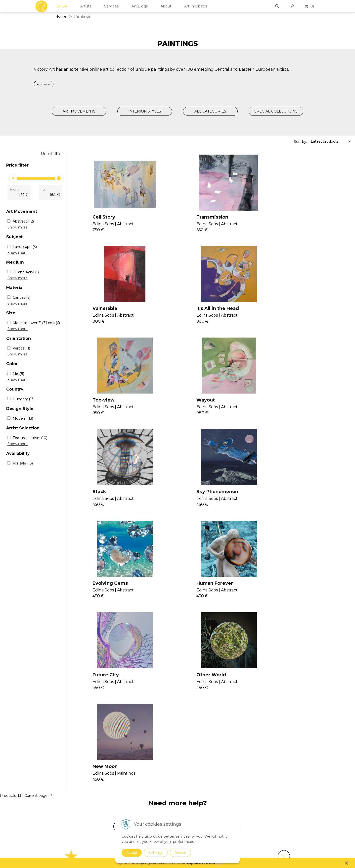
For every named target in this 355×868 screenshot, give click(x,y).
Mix (18, 374)
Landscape (25, 247)
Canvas (22, 297)
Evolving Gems (293, 401)
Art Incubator (196, 6)
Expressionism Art (249, 731)
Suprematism (245, 790)
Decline (180, 853)
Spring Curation (247, 840)
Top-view (193, 309)
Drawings (242, 796)
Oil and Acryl (26, 272)
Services (111, 6)
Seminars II (186, 751)
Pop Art (240, 764)
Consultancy (187, 739)
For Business (302, 770)
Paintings (242, 726)
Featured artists (30, 438)
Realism (240, 770)
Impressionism (246, 751)
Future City (195, 493)
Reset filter (52, 154)
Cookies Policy (303, 752)
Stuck (94, 401)
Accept (132, 853)
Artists (86, 6)
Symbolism (243, 783)
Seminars (185, 733)
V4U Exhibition (189, 762)
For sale (23, 463)
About (166, 6)
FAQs (295, 764)
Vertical (21, 348)
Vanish (182, 745)
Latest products (325, 141)
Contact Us (300, 734)
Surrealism (243, 777)
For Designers (302, 776)
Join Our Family (190, 727)
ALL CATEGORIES (210, 111)
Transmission (197, 217)
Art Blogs (140, 6)
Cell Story (99, 217)
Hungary (24, 399)
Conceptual (243, 744)
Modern (23, 418)
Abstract (23, 221)
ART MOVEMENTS (79, 111)
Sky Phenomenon (202, 401)
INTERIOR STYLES (145, 111)
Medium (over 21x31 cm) (36, 323)
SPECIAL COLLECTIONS (276, 111)
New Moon (100, 585)
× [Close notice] (347, 863)
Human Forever (106, 493)
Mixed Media (244, 809)
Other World (290, 493)
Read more (44, 84)
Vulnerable (288, 217)
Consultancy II (189, 756)
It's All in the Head (109, 309)
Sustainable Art (246, 815)
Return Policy (302, 758)
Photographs (245, 803)
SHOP (62, 6)
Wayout (285, 309)
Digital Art (242, 822)
